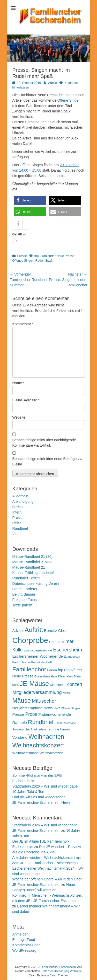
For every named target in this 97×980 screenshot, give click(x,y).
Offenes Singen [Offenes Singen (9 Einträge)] (70, 708)
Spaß (49, 261)
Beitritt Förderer (25, 589)
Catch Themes (59, 975)
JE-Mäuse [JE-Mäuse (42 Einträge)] (34, 684)
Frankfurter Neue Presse (57, 256)
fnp (37, 256)
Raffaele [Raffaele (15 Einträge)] (20, 723)
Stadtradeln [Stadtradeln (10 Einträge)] (38, 729)
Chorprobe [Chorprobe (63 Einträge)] (30, 640)
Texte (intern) (23, 605)
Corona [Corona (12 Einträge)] (55, 642)
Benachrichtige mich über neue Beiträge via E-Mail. (47, 461)
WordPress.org (24, 950)
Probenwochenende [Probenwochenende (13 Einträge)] (55, 714)
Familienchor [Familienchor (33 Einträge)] (29, 669)
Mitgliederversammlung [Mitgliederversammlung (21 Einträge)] (37, 692)
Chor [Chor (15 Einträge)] (62, 630)
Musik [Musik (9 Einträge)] (66, 693)
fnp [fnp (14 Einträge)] (61, 670)
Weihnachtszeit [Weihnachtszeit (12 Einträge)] (51, 753)
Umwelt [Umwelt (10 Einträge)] (65, 729)
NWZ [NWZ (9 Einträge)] (57, 708)
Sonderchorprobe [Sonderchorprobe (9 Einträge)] (65, 723)
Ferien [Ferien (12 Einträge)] (52, 670)
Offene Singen (69, 100)
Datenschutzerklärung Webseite (62, 971)
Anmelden (21, 934)
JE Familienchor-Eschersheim (57, 967)
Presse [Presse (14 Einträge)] (18, 714)
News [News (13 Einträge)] (48, 708)
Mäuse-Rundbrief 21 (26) (33, 557)
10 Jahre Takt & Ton (28, 792)
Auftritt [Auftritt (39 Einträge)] (34, 630)
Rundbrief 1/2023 (26, 578)
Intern (17, 512)
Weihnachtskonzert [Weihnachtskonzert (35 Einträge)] (38, 745)
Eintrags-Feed (24, 940)
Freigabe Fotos (25, 600)
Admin (53, 83)
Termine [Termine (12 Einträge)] (53, 729)
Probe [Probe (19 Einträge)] (31, 714)
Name (18, 383)
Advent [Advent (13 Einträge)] (18, 631)
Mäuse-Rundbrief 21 (29, 567)
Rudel (39, 261)
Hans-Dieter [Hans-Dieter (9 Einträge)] (58, 676)
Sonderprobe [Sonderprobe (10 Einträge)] (21, 729)
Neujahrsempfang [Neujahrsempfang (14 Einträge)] (28, 708)
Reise (17, 523)
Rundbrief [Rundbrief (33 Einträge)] (41, 722)
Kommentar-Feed (27, 945)
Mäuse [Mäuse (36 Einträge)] (22, 700)
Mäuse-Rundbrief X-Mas (32, 562)
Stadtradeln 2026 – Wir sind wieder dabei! (46, 786)
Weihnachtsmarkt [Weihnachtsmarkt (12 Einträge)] (26, 753)
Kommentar (23, 324)
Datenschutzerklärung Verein (36, 584)
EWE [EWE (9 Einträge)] (49, 662)
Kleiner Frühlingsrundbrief (33, 573)
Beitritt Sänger (24, 594)
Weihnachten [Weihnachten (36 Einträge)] (46, 736)
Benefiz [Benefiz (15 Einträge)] (51, 630)
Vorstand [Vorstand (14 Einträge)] (20, 737)
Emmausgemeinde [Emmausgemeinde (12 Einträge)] (38, 650)
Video (17, 534)
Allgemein (20, 496)
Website (19, 417)
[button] (30, 200)
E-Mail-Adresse (26, 400)
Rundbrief (20, 528)
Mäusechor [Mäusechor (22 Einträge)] (44, 701)
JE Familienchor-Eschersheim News (42, 802)
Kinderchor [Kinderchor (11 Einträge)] (58, 685)
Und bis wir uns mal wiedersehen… (41, 797)
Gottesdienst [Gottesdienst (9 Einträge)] (42, 676)
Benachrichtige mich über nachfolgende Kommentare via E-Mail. (44, 443)
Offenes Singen (23, 261)
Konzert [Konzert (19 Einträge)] (74, 684)
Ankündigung (23, 501)
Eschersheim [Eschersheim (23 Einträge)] (68, 650)
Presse (22, 256)
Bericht (18, 507)
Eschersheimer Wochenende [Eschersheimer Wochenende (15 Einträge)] (38, 656)
